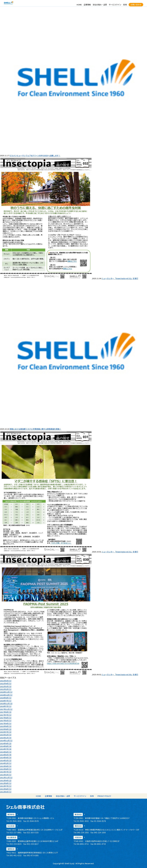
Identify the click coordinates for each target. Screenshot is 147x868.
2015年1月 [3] (6, 738)
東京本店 (78, 814)
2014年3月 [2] (6, 760)
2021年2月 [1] (6, 689)
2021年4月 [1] (6, 684)
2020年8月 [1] (6, 698)
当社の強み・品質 (100, 5)
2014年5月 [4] (6, 755)
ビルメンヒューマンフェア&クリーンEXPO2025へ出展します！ (35, 155)
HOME (79, 5)
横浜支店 (78, 826)
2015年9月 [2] (6, 726)
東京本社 (11, 814)
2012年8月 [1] (6, 783)
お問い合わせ (136, 5)
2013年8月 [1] (6, 769)
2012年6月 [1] (6, 789)
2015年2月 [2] (6, 735)
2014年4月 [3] (6, 758)
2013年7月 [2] (6, 772)
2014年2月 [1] (6, 763)
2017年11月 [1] (6, 709)
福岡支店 (11, 849)
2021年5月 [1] (6, 681)
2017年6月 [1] (6, 718)
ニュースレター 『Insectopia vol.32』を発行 (120, 278)
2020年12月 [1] (6, 692)
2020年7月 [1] (6, 701)
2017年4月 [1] (6, 723)
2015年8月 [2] (6, 729)
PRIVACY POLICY (104, 796)
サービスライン (115, 5)
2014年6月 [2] (6, 752)
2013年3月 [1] (6, 775)
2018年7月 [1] (6, 706)
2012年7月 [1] (6, 786)
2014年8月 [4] (6, 746)
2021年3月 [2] (6, 686)
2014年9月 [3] (6, 743)
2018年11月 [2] (6, 703)
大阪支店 (78, 837)
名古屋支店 (12, 837)
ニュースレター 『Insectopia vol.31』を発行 (120, 552)
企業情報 (87, 5)
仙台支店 (11, 826)
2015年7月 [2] (6, 732)
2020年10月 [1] (6, 695)
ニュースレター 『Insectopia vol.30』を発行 (120, 674)
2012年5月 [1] (6, 792)
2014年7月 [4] (6, 749)
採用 (125, 5)
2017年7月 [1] (6, 715)
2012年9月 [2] (6, 780)
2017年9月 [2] (6, 712)
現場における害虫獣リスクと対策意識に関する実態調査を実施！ (35, 429)
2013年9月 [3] (6, 766)
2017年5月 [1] (6, 721)
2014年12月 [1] (6, 741)
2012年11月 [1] (6, 778)
